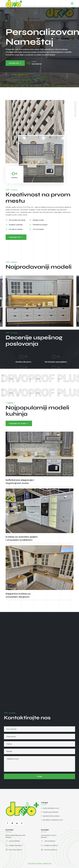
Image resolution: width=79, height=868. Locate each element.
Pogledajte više (16, 237)
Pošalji (39, 776)
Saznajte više (15, 63)
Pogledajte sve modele (19, 423)
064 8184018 (37, 64)
